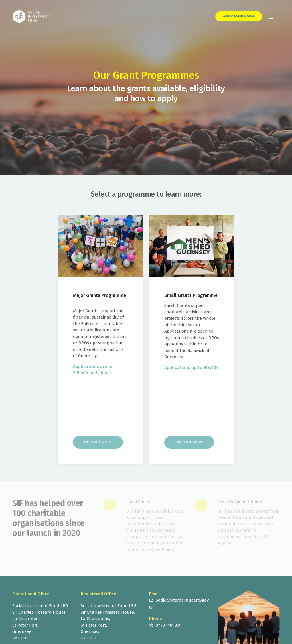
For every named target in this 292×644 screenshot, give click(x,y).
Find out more (98, 442)
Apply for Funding (239, 16)
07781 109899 (169, 625)
